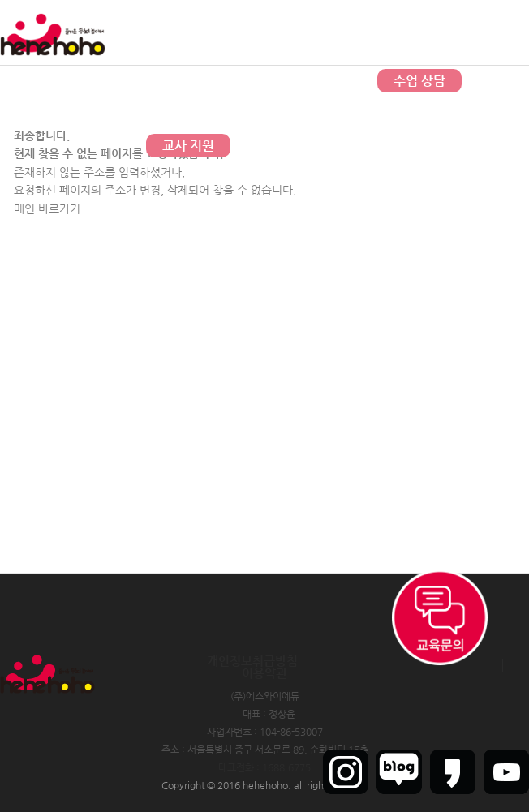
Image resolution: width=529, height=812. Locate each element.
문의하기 (257, 81)
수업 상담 (419, 81)
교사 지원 (188, 146)
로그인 (420, 32)
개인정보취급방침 (252, 661)
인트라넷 (511, 32)
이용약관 (264, 673)
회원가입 (463, 32)
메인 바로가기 (47, 208)
